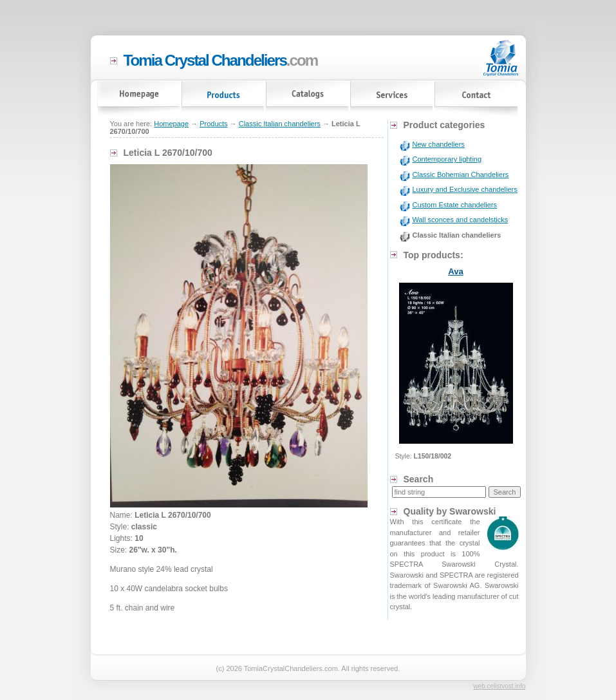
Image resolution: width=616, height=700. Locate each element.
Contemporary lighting (447, 159)
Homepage (139, 100)
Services (392, 100)
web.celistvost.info (499, 686)
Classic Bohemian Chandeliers (461, 175)
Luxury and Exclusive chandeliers (465, 189)
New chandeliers (439, 144)
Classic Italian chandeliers (280, 124)
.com (221, 60)
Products (224, 100)
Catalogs (308, 100)
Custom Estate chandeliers (455, 205)
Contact (477, 100)
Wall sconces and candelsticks (461, 220)
